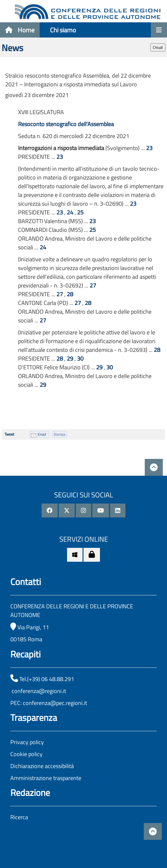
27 (93, 285)
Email (42, 434)
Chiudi (158, 47)
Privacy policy (27, 742)
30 (80, 358)
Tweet (9, 434)
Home (20, 30)
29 (70, 358)
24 (70, 212)
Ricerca (19, 817)
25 (80, 212)
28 (70, 294)
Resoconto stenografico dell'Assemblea (66, 124)
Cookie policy (26, 754)
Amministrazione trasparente (46, 778)
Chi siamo (63, 30)
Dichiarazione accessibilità (42, 766)
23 (149, 148)
